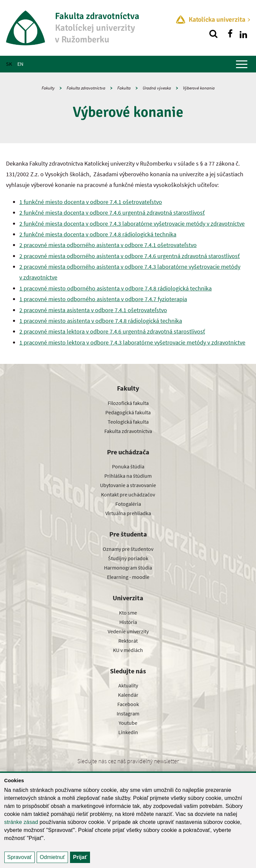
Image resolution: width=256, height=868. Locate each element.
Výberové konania (199, 88)
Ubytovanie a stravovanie (128, 485)
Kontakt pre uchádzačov (128, 494)
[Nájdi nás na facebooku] (230, 34)
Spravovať (20, 857)
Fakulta (124, 88)
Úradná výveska (157, 88)
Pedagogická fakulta (128, 412)
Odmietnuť (52, 857)
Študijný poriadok (128, 558)
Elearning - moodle (128, 577)
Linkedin (128, 732)
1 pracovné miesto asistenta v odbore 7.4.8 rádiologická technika (101, 321)
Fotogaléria (128, 504)
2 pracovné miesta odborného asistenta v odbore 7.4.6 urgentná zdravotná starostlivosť (129, 256)
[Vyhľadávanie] (213, 34)
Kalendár (128, 695)
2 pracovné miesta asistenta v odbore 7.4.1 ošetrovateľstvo (93, 310)
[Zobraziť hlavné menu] (242, 64)
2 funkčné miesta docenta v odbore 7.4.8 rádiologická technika (98, 234)
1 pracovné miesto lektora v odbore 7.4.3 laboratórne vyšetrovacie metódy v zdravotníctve (132, 342)
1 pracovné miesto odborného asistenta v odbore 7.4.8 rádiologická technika (115, 288)
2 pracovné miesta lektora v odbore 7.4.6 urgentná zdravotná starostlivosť (112, 331)
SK (9, 64)
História (128, 622)
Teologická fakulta (128, 422)
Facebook (128, 704)
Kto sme (128, 613)
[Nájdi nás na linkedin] (243, 34)
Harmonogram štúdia (128, 568)
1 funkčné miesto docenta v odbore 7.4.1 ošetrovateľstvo (91, 202)
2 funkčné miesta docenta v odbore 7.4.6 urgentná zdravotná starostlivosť (112, 212)
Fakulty (48, 88)
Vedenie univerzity (128, 631)
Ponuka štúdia (128, 466)
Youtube (128, 723)
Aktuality (128, 685)
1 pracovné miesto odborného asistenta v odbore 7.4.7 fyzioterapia (103, 299)
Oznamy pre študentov (128, 549)
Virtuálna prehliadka (128, 513)
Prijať (80, 857)
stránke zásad (21, 822)
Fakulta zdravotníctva (86, 88)
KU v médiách (128, 650)
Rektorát (128, 641)
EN (20, 64)
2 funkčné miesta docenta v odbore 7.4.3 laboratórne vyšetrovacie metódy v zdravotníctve (132, 224)
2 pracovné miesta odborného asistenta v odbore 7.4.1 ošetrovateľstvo (108, 245)
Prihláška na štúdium (128, 476)
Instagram (128, 713)
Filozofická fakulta (128, 403)
